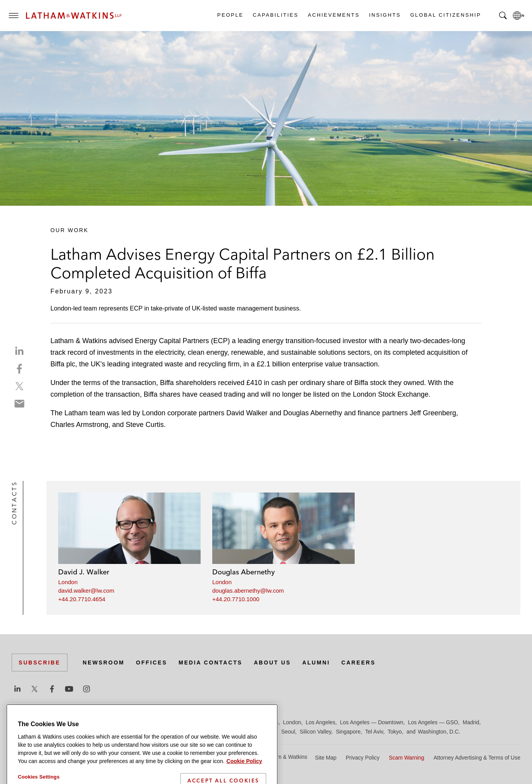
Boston (61, 722)
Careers (359, 663)
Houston (268, 722)
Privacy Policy (363, 758)
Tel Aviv (374, 732)
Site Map (326, 758)
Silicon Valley (315, 732)
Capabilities (276, 15)
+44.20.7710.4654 (82, 599)
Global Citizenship (445, 15)
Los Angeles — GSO (433, 722)
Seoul (288, 732)
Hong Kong (240, 722)
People (230, 15)
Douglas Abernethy (243, 572)
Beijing (40, 722)
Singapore (348, 732)
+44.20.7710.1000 (236, 599)
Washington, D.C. (439, 732)
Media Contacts (210, 663)
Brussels (84, 722)
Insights (385, 15)
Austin (19, 722)
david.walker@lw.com (86, 591)
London (68, 582)
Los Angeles (321, 722)
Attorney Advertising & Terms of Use (477, 758)
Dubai (131, 722)
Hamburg (211, 722)
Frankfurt (184, 722)
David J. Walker (84, 572)
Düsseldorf (155, 722)
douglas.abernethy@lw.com (248, 591)
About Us (272, 663)
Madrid (471, 722)
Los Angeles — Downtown (372, 722)
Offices (152, 663)
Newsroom (104, 663)
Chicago (109, 722)
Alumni (316, 663)
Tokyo (395, 732)
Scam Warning (406, 758)
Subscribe (40, 663)
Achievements (333, 15)
